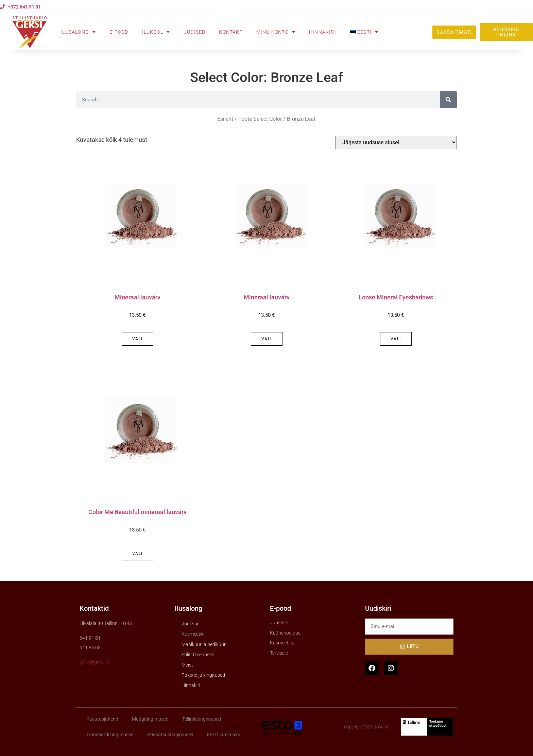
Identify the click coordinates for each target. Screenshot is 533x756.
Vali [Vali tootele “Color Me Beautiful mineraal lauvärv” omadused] (137, 554)
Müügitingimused (150, 719)
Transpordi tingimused (110, 735)
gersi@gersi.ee (95, 662)
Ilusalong (78, 32)
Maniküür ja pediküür (204, 644)
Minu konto (276, 32)
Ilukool (156, 32)
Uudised (194, 32)
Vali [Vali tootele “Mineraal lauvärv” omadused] (137, 339)
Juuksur (190, 624)
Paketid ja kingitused (203, 675)
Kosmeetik (193, 634)
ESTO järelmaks (223, 735)
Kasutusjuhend (102, 719)
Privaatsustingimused (170, 735)
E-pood (119, 32)
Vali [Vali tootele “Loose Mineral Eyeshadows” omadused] (396, 339)
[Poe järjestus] (396, 142)
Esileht (225, 119)
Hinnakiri (323, 32)
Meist (187, 665)
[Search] (448, 100)
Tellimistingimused (202, 719)
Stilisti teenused (198, 655)
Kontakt (231, 32)
